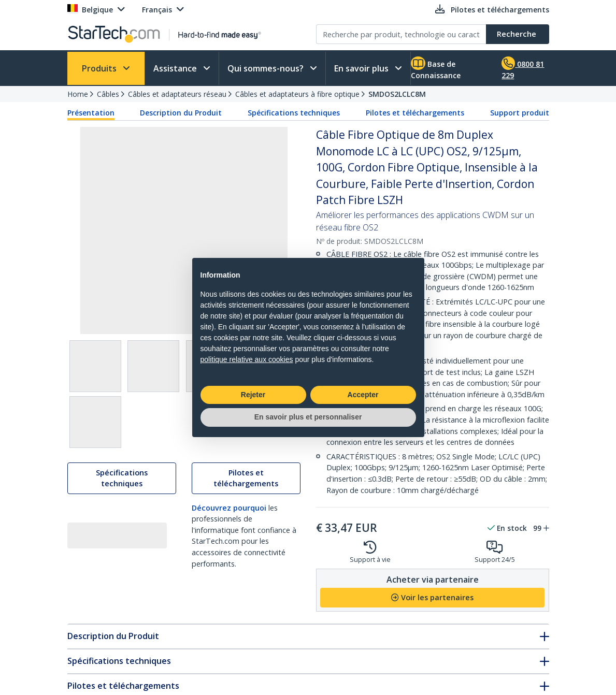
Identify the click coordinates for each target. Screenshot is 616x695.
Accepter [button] (363, 395)
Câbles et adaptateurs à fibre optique (297, 94)
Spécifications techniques (294, 113)
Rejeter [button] (253, 395)
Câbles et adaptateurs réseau (177, 94)
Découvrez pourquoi (229, 509)
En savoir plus (362, 68)
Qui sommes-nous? (267, 68)
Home (78, 94)
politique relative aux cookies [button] (247, 359)
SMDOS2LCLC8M (397, 94)
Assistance (176, 68)
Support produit (520, 113)
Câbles (108, 94)
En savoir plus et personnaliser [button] (308, 417)
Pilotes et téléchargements (415, 113)
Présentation (91, 113)
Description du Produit (181, 113)
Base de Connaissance (436, 68)
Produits (100, 68)
